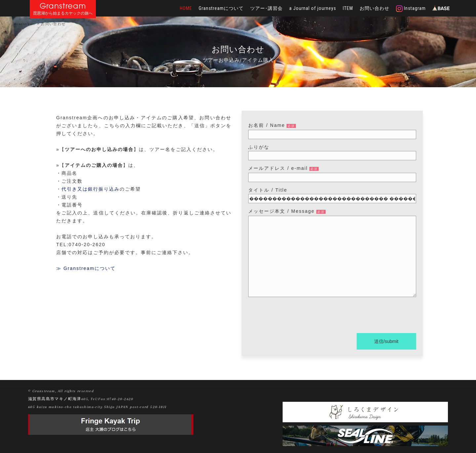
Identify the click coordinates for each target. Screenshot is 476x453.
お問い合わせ (375, 8)
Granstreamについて (221, 8)
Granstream (63, 6)
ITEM (348, 8)
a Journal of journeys (313, 8)
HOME (186, 8)
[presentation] (298, 316)
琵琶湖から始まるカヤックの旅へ (63, 13)
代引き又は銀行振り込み (91, 189)
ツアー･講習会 (266, 8)
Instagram (411, 9)
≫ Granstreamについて (86, 268)
